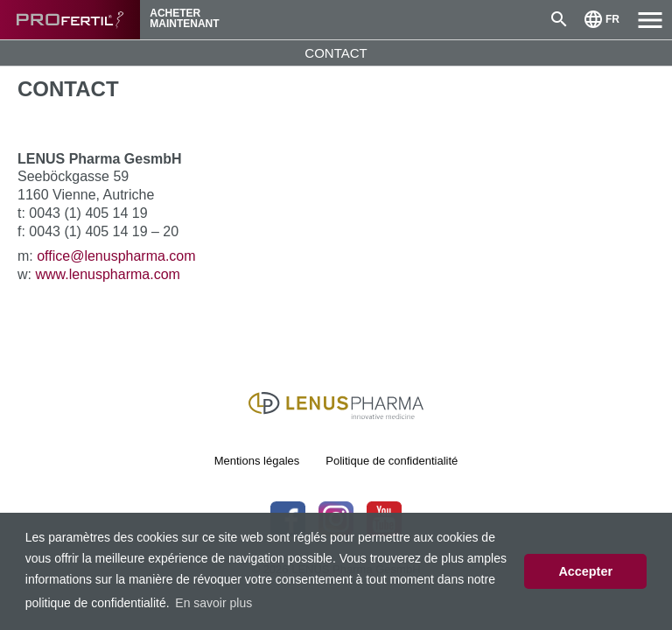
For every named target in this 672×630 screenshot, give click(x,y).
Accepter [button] (585, 571)
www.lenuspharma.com (107, 274)
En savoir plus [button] (213, 603)
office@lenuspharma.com (116, 256)
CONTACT (336, 53)
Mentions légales (257, 461)
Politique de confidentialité (392, 461)
